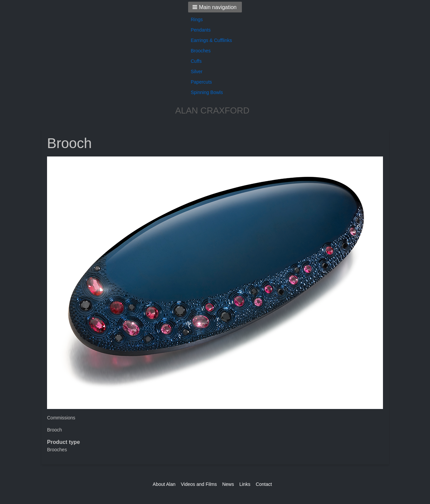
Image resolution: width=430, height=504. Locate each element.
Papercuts (201, 82)
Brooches (201, 51)
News (228, 484)
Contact (264, 484)
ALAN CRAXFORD (212, 110)
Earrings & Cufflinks (211, 40)
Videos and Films (199, 484)
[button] (215, 7)
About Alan (164, 484)
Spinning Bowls (207, 92)
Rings (197, 19)
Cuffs (196, 61)
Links (245, 484)
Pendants (201, 30)
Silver (197, 72)
